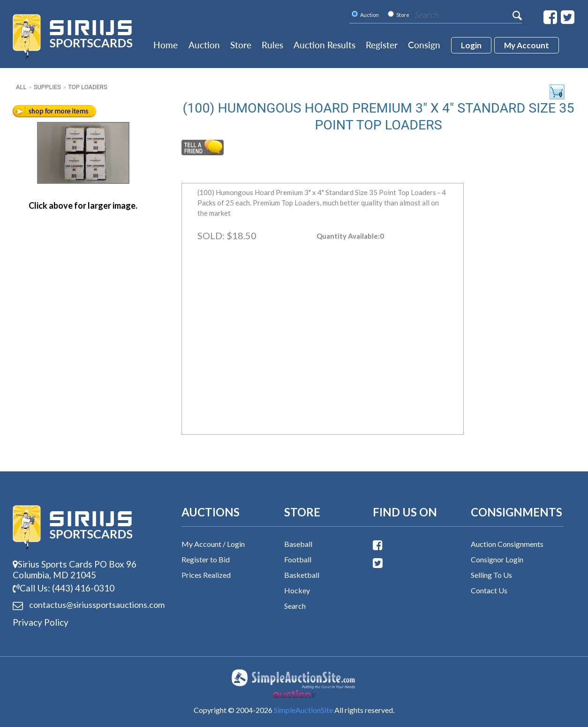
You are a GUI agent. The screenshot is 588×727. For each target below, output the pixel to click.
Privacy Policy (41, 622)
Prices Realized (206, 575)
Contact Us (489, 590)
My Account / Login (213, 544)
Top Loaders (87, 87)
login (471, 45)
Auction (204, 45)
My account (527, 45)
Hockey (297, 590)
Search (295, 606)
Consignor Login (497, 559)
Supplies (47, 87)
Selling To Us (491, 575)
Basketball (302, 575)
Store (241, 45)
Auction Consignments (507, 544)
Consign (424, 45)
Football (298, 559)
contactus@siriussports (85, 605)
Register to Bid (206, 559)
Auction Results (324, 45)
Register (382, 45)
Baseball (298, 544)
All (21, 87)
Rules (272, 45)
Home (166, 45)
